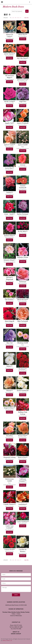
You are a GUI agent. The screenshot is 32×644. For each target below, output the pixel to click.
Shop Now (9, 41)
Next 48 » (27, 18)
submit (16, 595)
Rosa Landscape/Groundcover (23, 147)
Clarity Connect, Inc (7, 640)
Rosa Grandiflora (9, 77)
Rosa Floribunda (23, 414)
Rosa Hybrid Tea (9, 37)
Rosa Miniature (23, 188)
